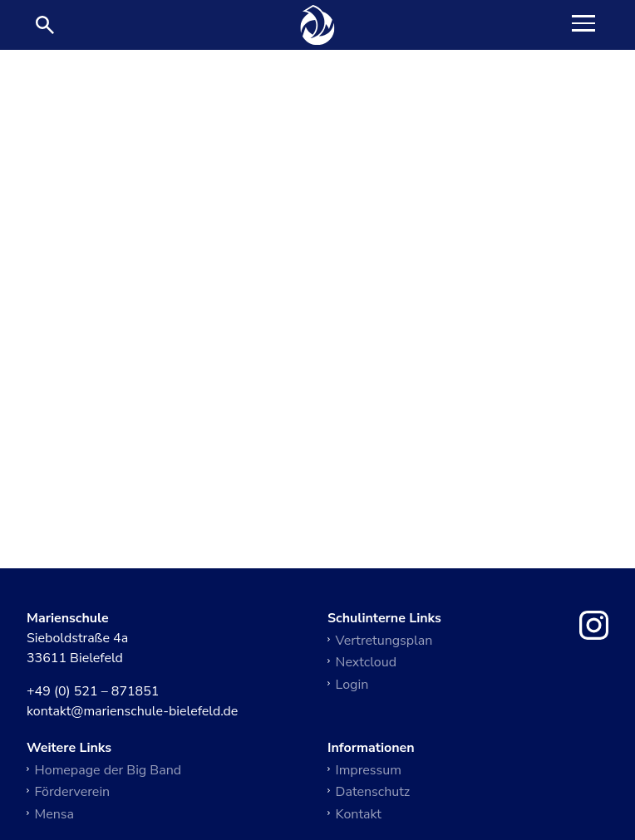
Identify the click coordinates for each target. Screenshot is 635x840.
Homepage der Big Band (108, 770)
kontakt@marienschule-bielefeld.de (132, 712)
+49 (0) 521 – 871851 (93, 692)
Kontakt (359, 814)
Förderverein (73, 792)
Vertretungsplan (384, 641)
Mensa (54, 814)
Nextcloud (366, 662)
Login (352, 685)
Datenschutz (373, 792)
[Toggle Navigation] (583, 25)
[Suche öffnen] (45, 25)
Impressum (369, 770)
